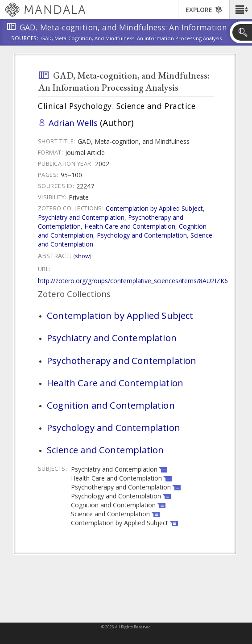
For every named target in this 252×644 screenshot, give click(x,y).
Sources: (25, 39)
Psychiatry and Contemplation (81, 217)
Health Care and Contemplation (130, 226)
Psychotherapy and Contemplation (122, 360)
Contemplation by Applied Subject (154, 208)
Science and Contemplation (105, 450)
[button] (241, 9)
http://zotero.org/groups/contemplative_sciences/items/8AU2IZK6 (133, 281)
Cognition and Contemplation (111, 405)
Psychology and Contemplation (142, 235)
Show (82, 256)
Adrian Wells (73, 123)
